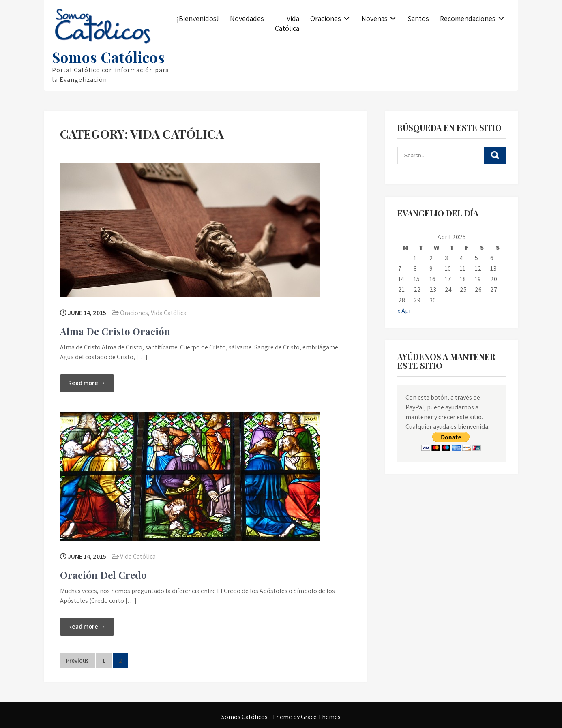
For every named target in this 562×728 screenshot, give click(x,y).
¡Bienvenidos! (198, 18)
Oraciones (326, 18)
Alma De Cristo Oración (115, 331)
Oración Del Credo (103, 575)
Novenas (374, 18)
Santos (418, 18)
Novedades (247, 18)
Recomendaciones (468, 18)
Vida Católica (287, 23)
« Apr (404, 311)
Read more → (87, 383)
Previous (77, 661)
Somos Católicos (108, 57)
